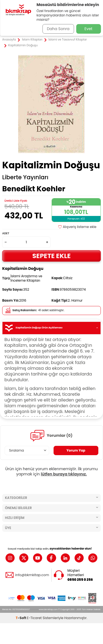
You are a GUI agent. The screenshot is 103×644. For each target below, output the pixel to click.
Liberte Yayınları (25, 177)
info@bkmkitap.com (32, 575)
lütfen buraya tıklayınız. (64, 474)
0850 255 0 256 (80, 580)
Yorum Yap (76, 450)
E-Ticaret (34, 618)
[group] (51, 104)
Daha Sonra (58, 29)
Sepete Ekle (52, 256)
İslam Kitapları (32, 40)
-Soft (21, 618)
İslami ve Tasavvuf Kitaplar (68, 40)
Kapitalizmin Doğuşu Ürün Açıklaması (51, 328)
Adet (6, 233)
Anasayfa (9, 40)
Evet (89, 29)
